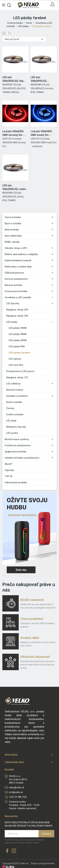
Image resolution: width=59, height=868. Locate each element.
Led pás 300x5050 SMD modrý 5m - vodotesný (41, 133)
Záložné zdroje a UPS (16, 248)
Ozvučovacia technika (16, 291)
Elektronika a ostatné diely (18, 267)
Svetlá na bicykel (15, 414)
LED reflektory (13, 384)
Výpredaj (9, 470)
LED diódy (11, 421)
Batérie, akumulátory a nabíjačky (21, 254)
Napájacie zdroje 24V (17, 310)
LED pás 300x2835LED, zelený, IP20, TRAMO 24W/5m (15, 187)
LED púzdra (12, 433)
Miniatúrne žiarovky (16, 427)
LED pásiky (12, 322)
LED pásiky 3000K (18, 328)
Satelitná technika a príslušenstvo (22, 458)
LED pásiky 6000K (18, 340)
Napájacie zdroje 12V (17, 377)
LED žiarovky (13, 303)
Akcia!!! (8, 464)
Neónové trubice (15, 390)
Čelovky (10, 408)
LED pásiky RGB (17, 346)
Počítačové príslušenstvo (18, 445)
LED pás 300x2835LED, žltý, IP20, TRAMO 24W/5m (15, 79)
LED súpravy (15, 359)
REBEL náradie (12, 242)
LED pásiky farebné (19, 353)
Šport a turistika (13, 223)
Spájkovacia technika (15, 452)
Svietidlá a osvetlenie (17, 396)
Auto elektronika (13, 236)
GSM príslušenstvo (14, 273)
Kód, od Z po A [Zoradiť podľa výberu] (24, 39)
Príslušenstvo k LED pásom (20, 371)
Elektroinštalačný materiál (18, 260)
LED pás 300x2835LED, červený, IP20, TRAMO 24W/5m (44, 79)
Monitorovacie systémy (17, 439)
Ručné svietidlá (14, 402)
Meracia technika (13, 285)
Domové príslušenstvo (16, 279)
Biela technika (12, 230)
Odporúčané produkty (16, 482)
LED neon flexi (16, 365)
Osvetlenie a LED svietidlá (18, 297)
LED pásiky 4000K (18, 334)
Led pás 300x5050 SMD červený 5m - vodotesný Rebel (13, 133)
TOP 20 (8, 476)
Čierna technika (13, 217)
